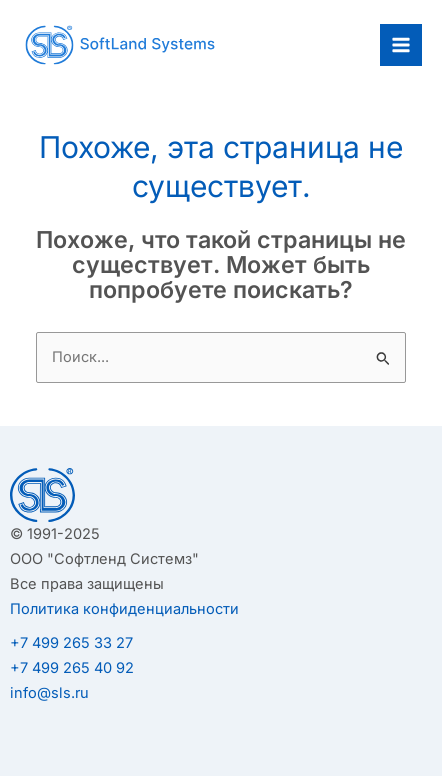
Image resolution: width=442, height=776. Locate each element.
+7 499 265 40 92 (72, 668)
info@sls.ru (49, 693)
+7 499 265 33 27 (71, 643)
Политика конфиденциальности (124, 609)
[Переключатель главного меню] (401, 45)
